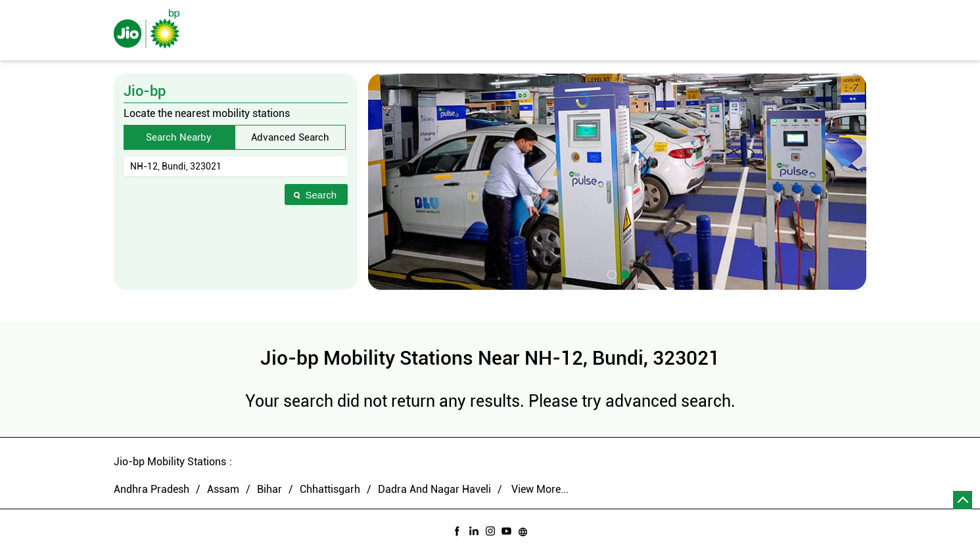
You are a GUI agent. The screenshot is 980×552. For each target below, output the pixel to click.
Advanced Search (290, 137)
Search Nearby (179, 137)
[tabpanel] (617, 182)
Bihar (269, 489)
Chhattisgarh (330, 489)
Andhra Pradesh (152, 489)
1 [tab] (611, 273)
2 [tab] (624, 273)
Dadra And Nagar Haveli (434, 489)
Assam (223, 489)
